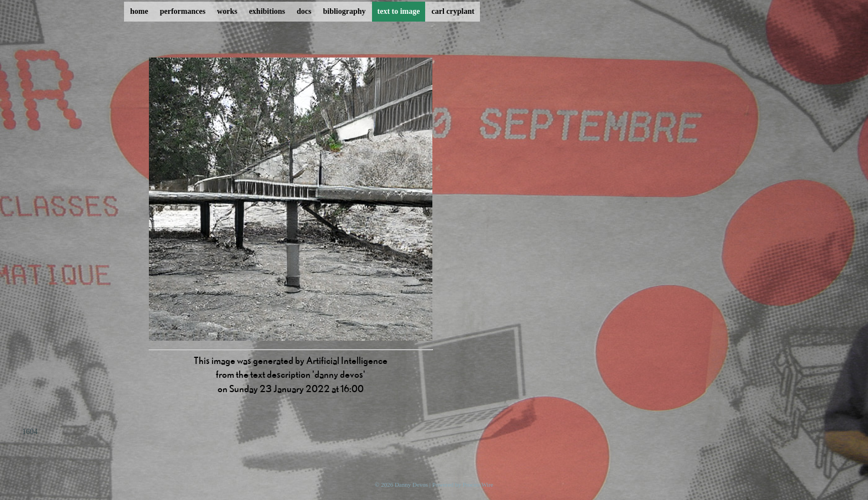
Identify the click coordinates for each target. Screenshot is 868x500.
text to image (399, 11)
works (227, 11)
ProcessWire (478, 485)
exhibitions (267, 11)
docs (304, 11)
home (139, 11)
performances (183, 11)
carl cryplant (453, 11)
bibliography (344, 11)
